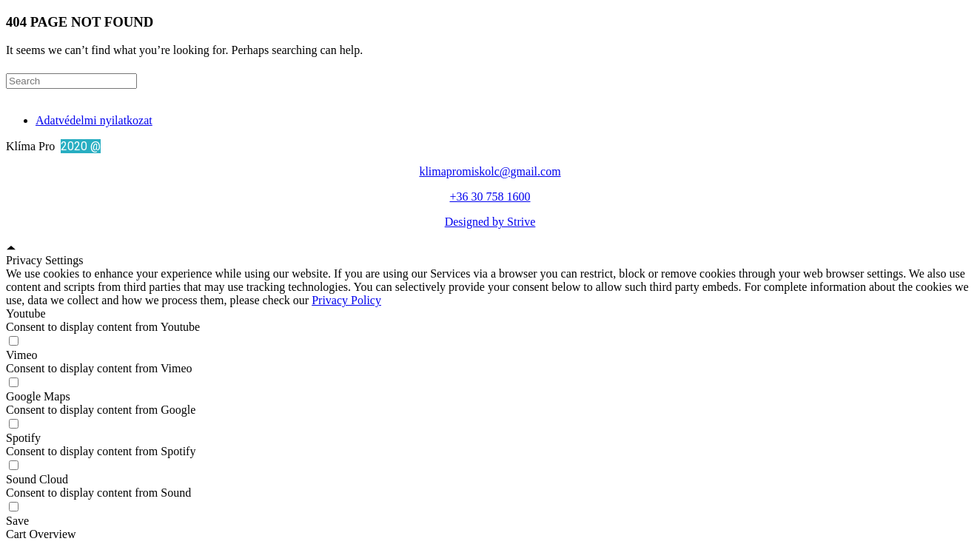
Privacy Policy (346, 300)
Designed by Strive (490, 222)
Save (17, 521)
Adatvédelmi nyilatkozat (94, 120)
